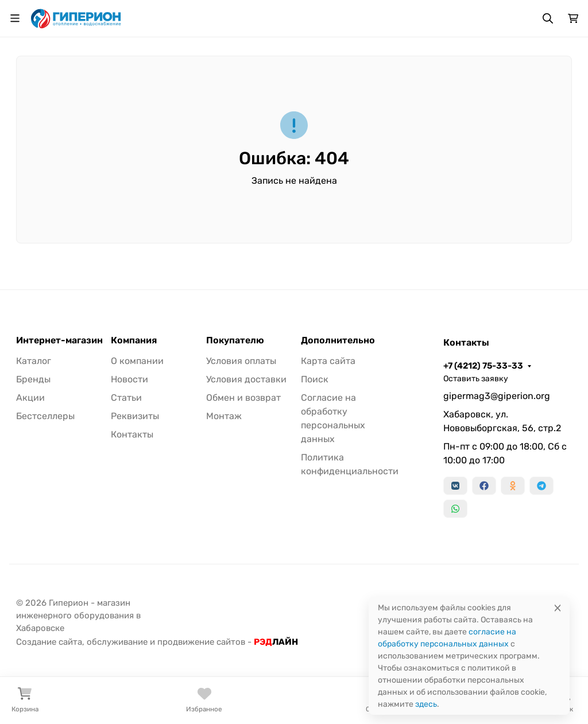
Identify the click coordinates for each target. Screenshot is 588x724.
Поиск (315, 379)
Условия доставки (246, 379)
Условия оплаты (241, 361)
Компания (134, 340)
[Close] (558, 608)
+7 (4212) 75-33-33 (483, 366)
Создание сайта (49, 642)
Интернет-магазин (59, 340)
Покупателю (235, 340)
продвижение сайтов (201, 642)
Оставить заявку (476, 379)
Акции (30, 398)
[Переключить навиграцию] (15, 18)
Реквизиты (135, 416)
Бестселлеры (45, 416)
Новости (129, 379)
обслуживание (117, 642)
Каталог (34, 361)
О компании (137, 361)
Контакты (132, 434)
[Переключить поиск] (548, 18)
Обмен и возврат (243, 398)
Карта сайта (328, 361)
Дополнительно (338, 340)
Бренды (33, 379)
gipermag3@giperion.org (497, 396)
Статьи (126, 398)
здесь (426, 704)
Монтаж (224, 416)
